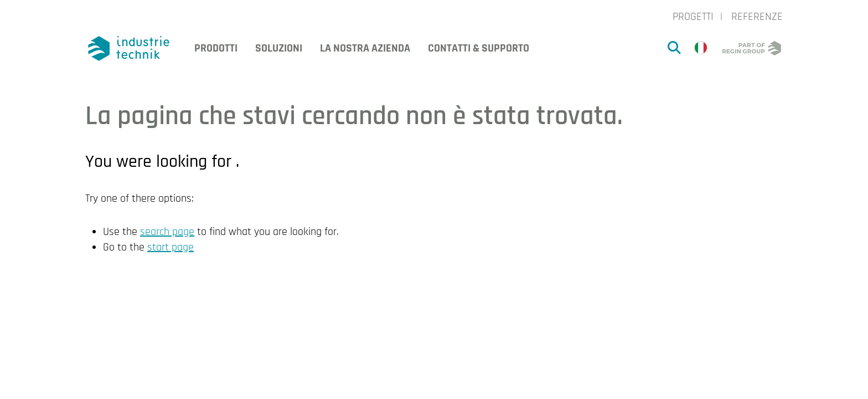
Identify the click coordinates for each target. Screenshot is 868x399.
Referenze (757, 17)
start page (170, 247)
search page (167, 232)
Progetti (693, 17)
